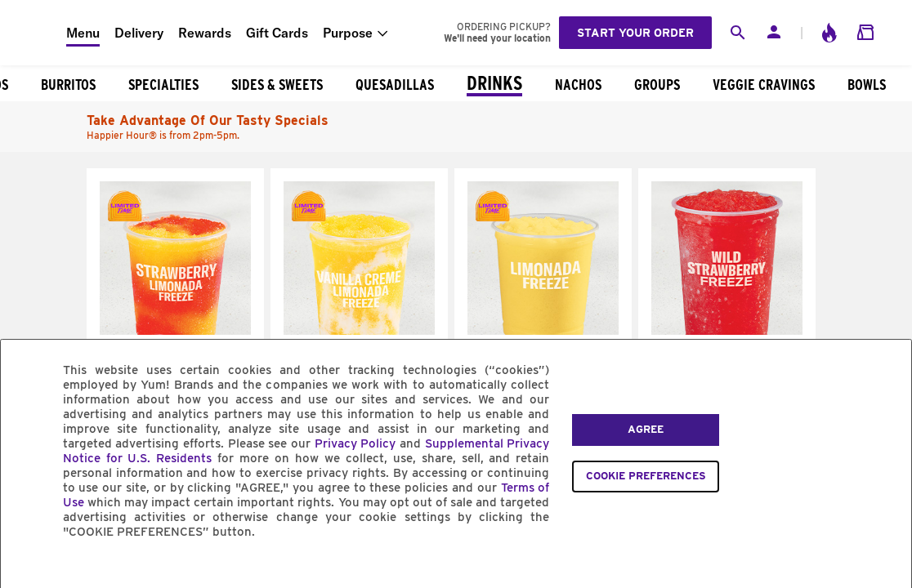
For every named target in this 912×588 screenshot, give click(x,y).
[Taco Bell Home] (34, 33)
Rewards (205, 33)
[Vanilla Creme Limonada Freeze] (359, 331)
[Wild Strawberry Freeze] (727, 331)
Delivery (139, 33)
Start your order (635, 33)
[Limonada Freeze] (543, 331)
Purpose (348, 33)
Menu (83, 33)
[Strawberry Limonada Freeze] (175, 331)
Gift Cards (277, 33)
